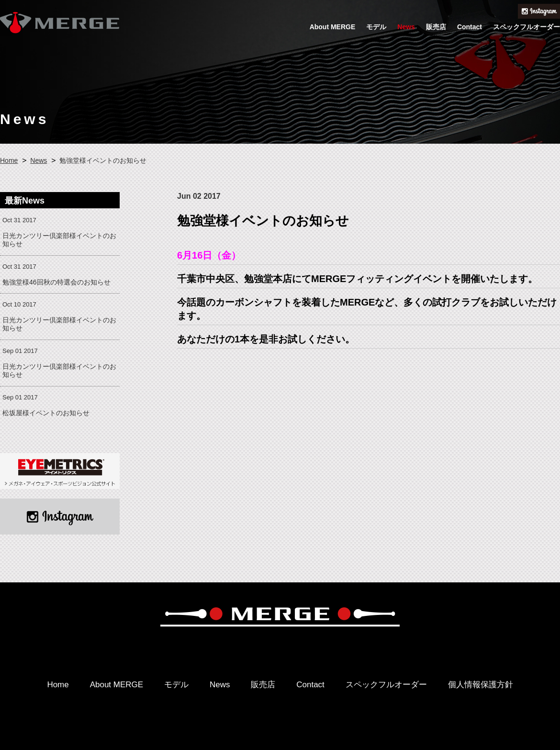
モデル (376, 27)
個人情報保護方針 (481, 685)
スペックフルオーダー (526, 27)
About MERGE (333, 27)
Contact (470, 27)
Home (9, 160)
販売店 (436, 27)
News (406, 27)
